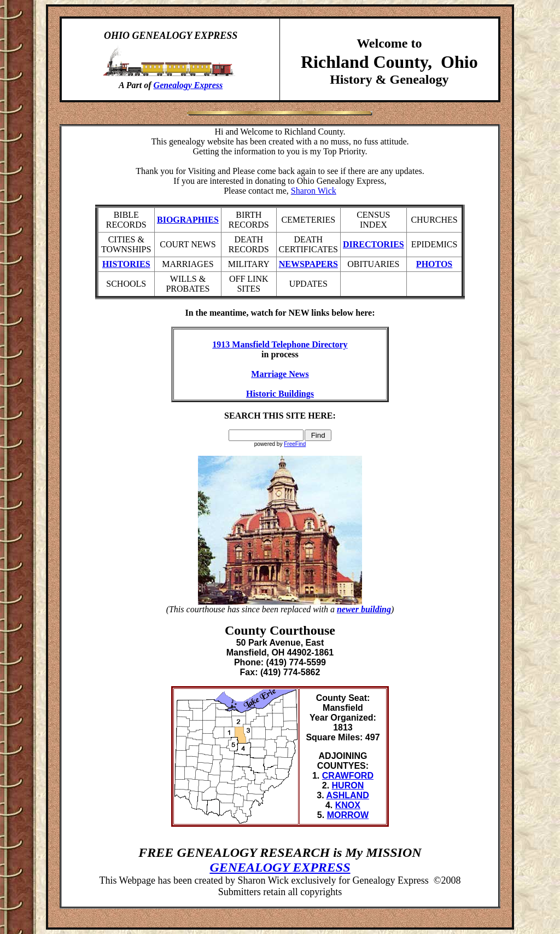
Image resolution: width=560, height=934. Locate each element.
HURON (348, 785)
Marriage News (280, 374)
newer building (364, 609)
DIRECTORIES (374, 244)
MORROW (348, 815)
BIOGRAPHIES (188, 220)
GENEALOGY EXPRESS (280, 867)
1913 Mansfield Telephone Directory (280, 344)
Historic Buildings (280, 394)
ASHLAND (347, 795)
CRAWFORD (348, 776)
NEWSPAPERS (308, 264)
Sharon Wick (314, 191)
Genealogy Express (188, 85)
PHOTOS (434, 264)
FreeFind (295, 444)
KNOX (348, 805)
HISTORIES (126, 264)
